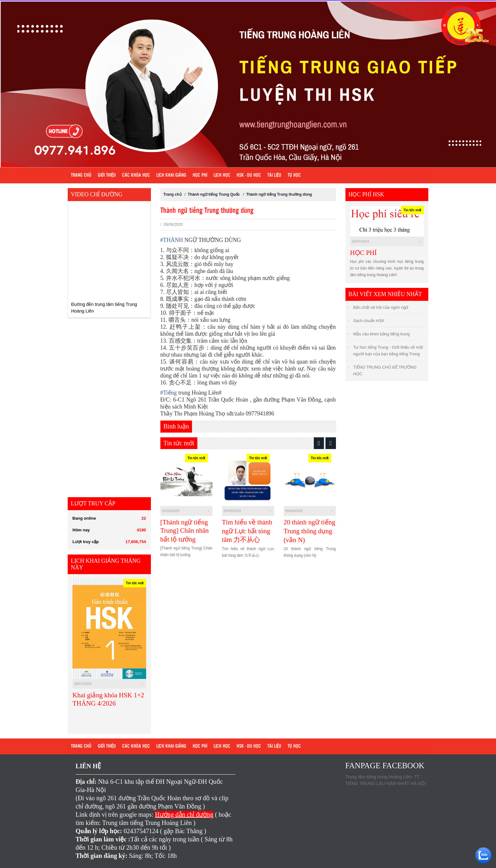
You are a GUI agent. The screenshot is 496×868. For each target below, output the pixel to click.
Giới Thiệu (107, 175)
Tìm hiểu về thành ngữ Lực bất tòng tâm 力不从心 (247, 531)
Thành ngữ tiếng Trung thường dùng (279, 194)
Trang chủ (81, 175)
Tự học (294, 175)
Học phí (200, 175)
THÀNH (172, 240)
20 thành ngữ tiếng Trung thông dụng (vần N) (310, 531)
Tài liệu (274, 175)
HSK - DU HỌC (249, 175)
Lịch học (222, 175)
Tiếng (169, 393)
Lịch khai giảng (171, 175)
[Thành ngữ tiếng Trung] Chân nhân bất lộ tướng (185, 531)
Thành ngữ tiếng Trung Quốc (214, 194)
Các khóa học (136, 175)
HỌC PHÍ (363, 253)
